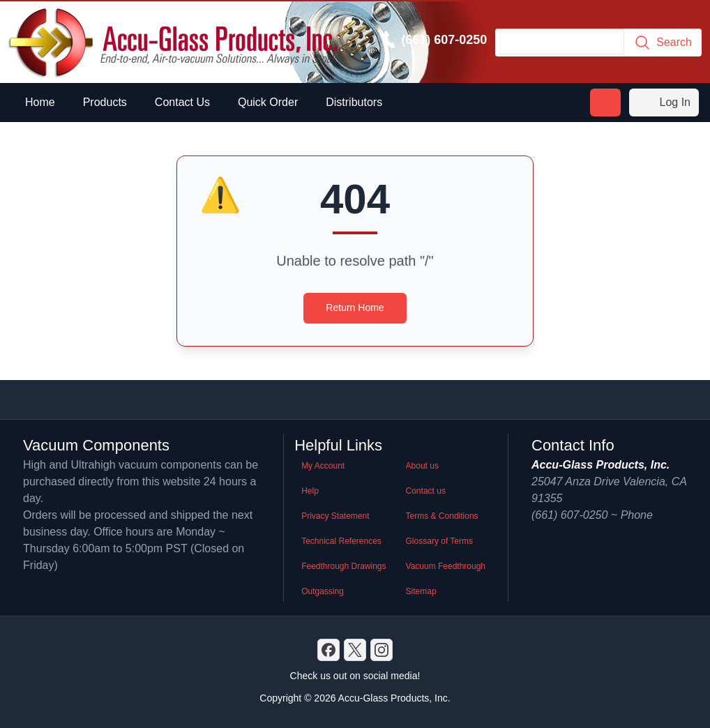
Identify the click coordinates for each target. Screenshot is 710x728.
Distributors (354, 102)
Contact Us (182, 102)
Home (40, 102)
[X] (355, 650)
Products (105, 102)
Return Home (355, 308)
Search (663, 43)
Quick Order (268, 102)
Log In (664, 103)
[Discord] (328, 650)
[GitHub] (382, 650)
